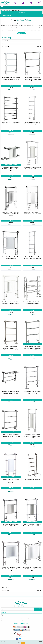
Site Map (3, 619)
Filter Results (7, 15)
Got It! (23, 643)
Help (23, 615)
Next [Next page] (8, 591)
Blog (2, 615)
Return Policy (24, 617)
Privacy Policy (25, 621)
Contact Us (3, 617)
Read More (22, 33)
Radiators (6, 10)
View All (39, 46)
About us (3, 621)
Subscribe (38, 609)
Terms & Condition (26, 619)
